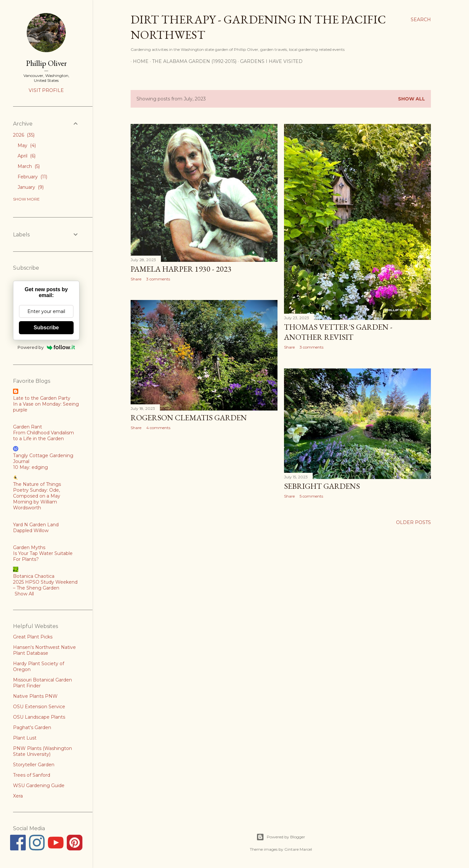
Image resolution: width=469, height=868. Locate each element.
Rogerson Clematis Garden (189, 418)
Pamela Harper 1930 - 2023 (181, 269)
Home (138, 61)
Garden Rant (28, 427)
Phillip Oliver (46, 63)
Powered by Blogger (281, 837)
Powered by (46, 347)
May (27, 145)
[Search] (421, 20)
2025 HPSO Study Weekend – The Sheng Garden (45, 585)
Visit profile (46, 90)
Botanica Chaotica (34, 576)
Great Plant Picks (33, 637)
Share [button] (136, 279)
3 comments (158, 279)
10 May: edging (30, 467)
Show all (412, 99)
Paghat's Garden (32, 727)
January (31, 187)
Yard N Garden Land (36, 525)
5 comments (311, 496)
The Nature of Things (37, 484)
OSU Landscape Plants (39, 717)
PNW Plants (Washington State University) (43, 751)
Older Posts (413, 522)
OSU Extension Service (39, 707)
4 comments (158, 428)
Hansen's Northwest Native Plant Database (44, 650)
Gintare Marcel (298, 849)
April (27, 156)
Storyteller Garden (34, 765)
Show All (24, 594)
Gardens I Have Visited (269, 61)
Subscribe (46, 328)
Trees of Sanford (32, 775)
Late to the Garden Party (42, 398)
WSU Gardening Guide (39, 786)
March (29, 166)
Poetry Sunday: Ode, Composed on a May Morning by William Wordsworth (37, 499)
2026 (24, 135)
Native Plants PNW (35, 696)
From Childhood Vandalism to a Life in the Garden (43, 436)
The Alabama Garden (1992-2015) (192, 61)
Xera (18, 796)
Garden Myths (29, 547)
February (32, 177)
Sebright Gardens (322, 486)
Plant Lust (25, 738)
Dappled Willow (31, 531)
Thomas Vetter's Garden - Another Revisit (338, 332)
